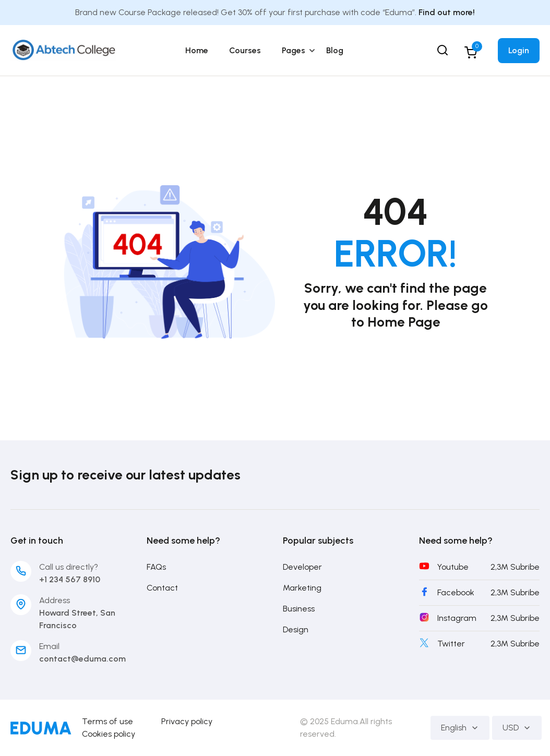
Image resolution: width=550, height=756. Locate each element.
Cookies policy (109, 734)
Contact (162, 588)
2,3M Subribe (515, 567)
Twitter (451, 644)
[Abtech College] (63, 50)
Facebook (456, 592)
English (460, 728)
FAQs (156, 567)
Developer (302, 567)
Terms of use (107, 721)
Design (296, 629)
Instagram (457, 618)
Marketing (302, 588)
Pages (294, 50)
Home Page (404, 322)
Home (197, 50)
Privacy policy (187, 721)
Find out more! (447, 12)
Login (519, 50)
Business (299, 609)
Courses (245, 50)
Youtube (453, 567)
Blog (335, 50)
